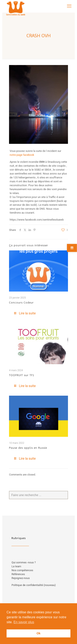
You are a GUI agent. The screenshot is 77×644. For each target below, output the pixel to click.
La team (16, 566)
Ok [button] (38, 633)
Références (18, 574)
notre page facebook (22, 155)
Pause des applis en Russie (28, 448)
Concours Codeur (21, 302)
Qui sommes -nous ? (24, 562)
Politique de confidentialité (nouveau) (34, 585)
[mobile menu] (69, 6)
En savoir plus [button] (24, 622)
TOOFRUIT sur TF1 (22, 375)
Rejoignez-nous (21, 578)
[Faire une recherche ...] (38, 495)
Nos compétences (22, 570)
